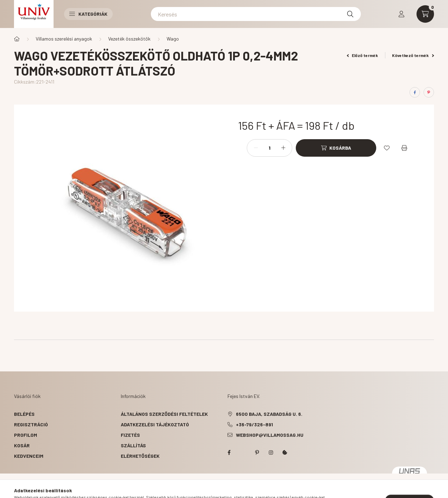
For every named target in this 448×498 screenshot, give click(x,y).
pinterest (257, 453)
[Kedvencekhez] (387, 148)
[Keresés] (256, 14)
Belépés (24, 414)
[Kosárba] (336, 148)
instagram (271, 453)
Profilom (26, 435)
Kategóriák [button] (88, 14)
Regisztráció (31, 424)
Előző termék (363, 55)
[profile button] (401, 14)
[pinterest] (429, 92)
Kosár (22, 445)
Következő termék (413, 55)
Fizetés (130, 435)
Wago (173, 39)
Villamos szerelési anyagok (64, 39)
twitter (243, 453)
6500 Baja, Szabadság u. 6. (269, 414)
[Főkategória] (17, 39)
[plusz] (283, 148)
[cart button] (425, 14)
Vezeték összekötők (129, 39)
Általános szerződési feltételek (164, 414)
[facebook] (415, 92)
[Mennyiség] (269, 148)
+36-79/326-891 (254, 424)
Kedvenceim (29, 456)
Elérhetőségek (140, 456)
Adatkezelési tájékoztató (155, 424)
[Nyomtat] (404, 148)
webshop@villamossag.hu (270, 435)
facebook (229, 453)
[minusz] (256, 148)
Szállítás (133, 445)
